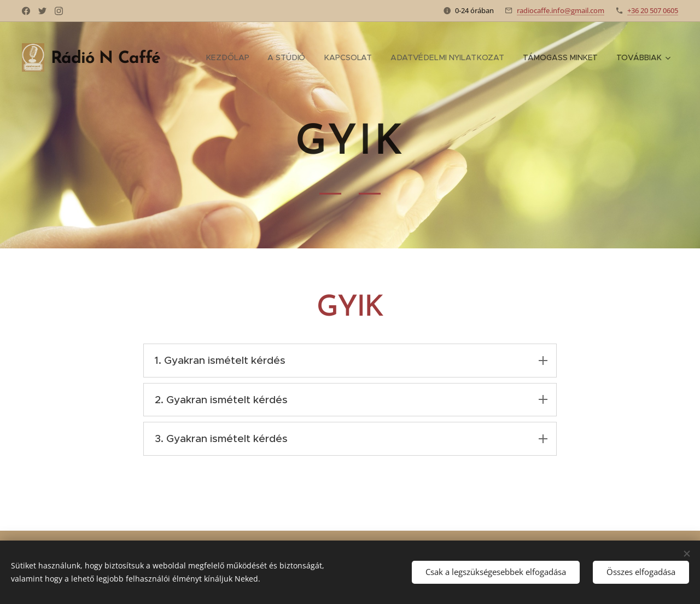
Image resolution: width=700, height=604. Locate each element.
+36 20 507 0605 (653, 10)
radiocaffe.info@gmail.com (561, 10)
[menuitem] (230, 57)
